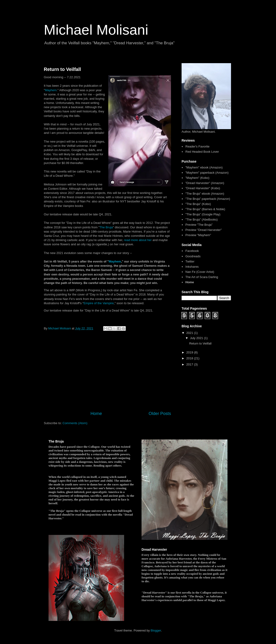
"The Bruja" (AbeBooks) (201, 219)
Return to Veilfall (62, 69)
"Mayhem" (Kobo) (197, 178)
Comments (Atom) (75, 423)
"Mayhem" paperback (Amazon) (207, 173)
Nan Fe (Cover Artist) (200, 272)
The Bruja (106, 227)
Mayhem (51, 90)
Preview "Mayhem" (198, 235)
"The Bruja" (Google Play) (203, 214)
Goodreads (193, 256)
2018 (190, 358)
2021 (190, 333)
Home (96, 414)
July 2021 (197, 338)
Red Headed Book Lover (202, 152)
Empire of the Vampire (99, 303)
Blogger (156, 630)
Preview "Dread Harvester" (203, 230)
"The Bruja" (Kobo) (198, 204)
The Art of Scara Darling (202, 277)
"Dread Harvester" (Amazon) (205, 183)
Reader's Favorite (197, 146)
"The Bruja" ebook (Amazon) (205, 194)
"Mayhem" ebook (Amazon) (204, 167)
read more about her (138, 240)
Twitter (190, 261)
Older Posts (160, 414)
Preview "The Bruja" (199, 225)
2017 (190, 364)
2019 (190, 352)
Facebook (192, 251)
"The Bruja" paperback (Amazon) (208, 199)
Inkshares (192, 267)
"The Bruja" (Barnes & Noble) (205, 209)
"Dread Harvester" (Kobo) (203, 188)
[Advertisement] (107, 372)
